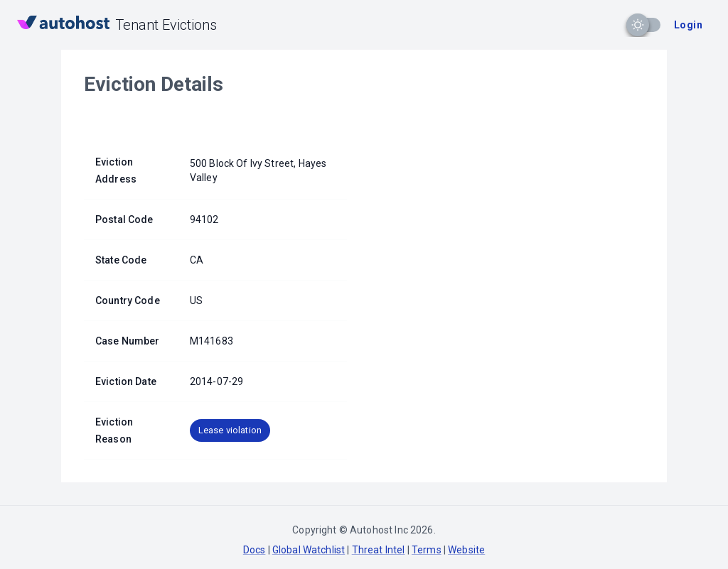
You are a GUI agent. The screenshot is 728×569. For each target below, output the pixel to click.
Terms (427, 550)
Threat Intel (379, 550)
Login (688, 25)
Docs (255, 550)
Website (466, 550)
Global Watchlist (309, 550)
